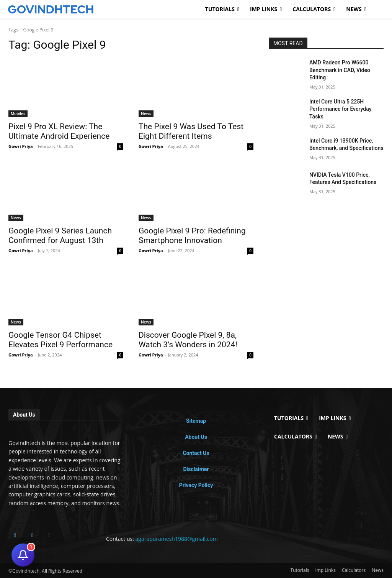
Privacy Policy (196, 485)
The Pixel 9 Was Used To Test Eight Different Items (191, 131)
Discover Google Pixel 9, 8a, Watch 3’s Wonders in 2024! (188, 340)
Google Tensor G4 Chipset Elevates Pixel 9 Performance (60, 340)
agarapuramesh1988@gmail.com (177, 539)
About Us (196, 437)
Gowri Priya (21, 146)
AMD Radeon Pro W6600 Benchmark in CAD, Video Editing (340, 70)
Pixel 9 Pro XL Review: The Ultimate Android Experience (59, 131)
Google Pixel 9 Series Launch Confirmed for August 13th (60, 236)
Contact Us (196, 453)
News (146, 113)
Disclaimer (196, 469)
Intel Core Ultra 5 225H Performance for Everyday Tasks (341, 109)
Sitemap (196, 421)
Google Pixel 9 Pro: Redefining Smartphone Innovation (192, 236)
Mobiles (18, 113)
